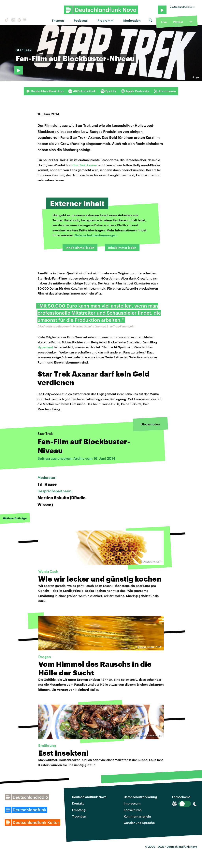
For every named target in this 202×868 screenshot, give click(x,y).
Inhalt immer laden (122, 248)
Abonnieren (165, 91)
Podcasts (81, 20)
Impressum (132, 803)
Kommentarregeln (137, 816)
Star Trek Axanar (85, 165)
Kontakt (78, 803)
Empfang (79, 810)
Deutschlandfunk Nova (89, 797)
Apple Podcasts (135, 91)
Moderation (132, 20)
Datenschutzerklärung (140, 797)
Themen (58, 20)
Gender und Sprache (139, 823)
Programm (105, 20)
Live (164, 22)
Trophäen (79, 816)
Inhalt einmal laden (80, 248)
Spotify (108, 91)
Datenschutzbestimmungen (96, 235)
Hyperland (45, 347)
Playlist (178, 22)
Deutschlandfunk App (45, 91)
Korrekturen (133, 810)
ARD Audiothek (82, 91)
